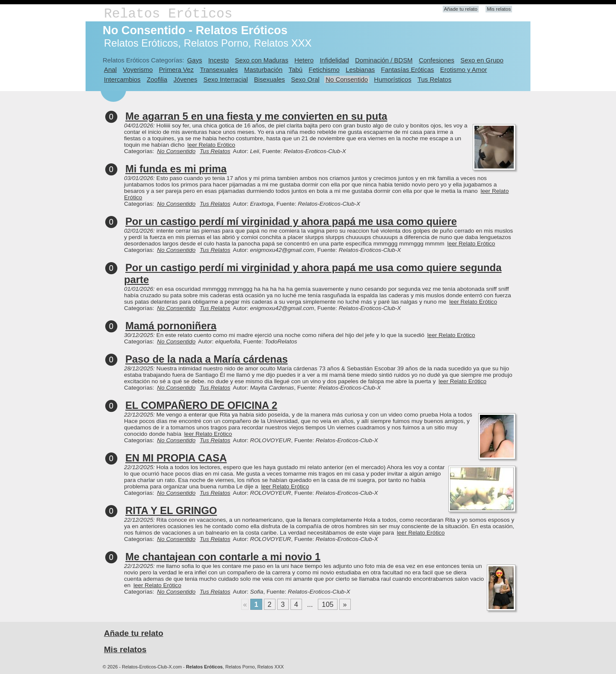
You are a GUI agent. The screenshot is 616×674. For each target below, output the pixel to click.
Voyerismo (138, 69)
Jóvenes (185, 79)
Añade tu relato (461, 9)
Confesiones (437, 60)
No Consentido (347, 79)
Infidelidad (334, 60)
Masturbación (264, 69)
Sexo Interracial (225, 79)
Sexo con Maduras (262, 60)
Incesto (219, 60)
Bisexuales (269, 79)
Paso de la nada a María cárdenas (207, 359)
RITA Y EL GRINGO (171, 510)
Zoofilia (157, 79)
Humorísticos (392, 79)
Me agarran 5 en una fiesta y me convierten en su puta (256, 116)
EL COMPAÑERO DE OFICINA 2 (201, 405)
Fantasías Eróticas (408, 69)
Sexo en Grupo (482, 60)
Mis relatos (499, 9)
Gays (194, 60)
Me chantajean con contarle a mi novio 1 (223, 557)
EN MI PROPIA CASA (176, 458)
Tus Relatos (434, 79)
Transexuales (219, 69)
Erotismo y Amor (464, 69)
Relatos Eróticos (168, 14)
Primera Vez (176, 69)
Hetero (304, 60)
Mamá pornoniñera (171, 326)
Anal (110, 69)
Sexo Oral (305, 79)
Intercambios (122, 79)
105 (327, 604)
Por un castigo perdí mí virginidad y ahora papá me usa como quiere (291, 221)
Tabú (296, 69)
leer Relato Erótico (211, 145)
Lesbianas (360, 69)
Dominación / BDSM (384, 60)
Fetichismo (324, 69)
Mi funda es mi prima (176, 169)
